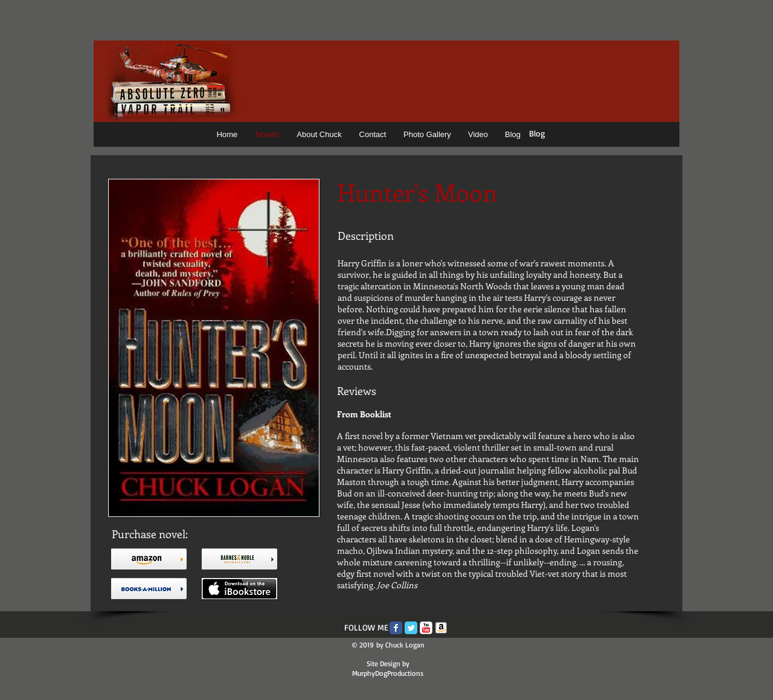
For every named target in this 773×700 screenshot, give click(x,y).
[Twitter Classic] (411, 628)
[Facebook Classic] (396, 628)
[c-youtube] (426, 628)
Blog (537, 133)
